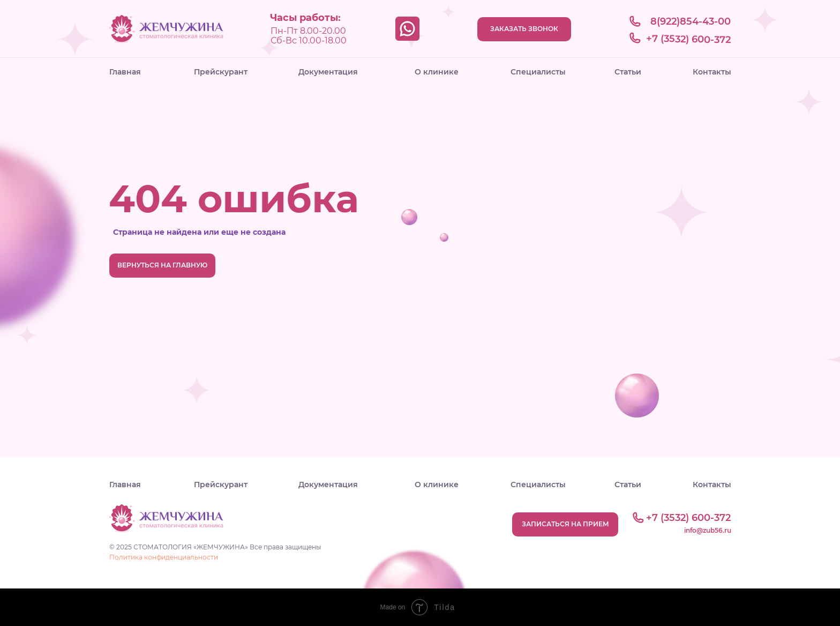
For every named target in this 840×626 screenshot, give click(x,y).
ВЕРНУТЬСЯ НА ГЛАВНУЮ (162, 265)
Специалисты (538, 72)
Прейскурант (221, 72)
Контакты (712, 72)
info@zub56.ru (708, 530)
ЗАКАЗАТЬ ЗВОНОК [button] (524, 29)
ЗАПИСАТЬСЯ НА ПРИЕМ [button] (565, 524)
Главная (125, 72)
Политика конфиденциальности (164, 557)
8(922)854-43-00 (691, 21)
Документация (328, 72)
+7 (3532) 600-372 (688, 39)
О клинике (437, 72)
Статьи (628, 72)
